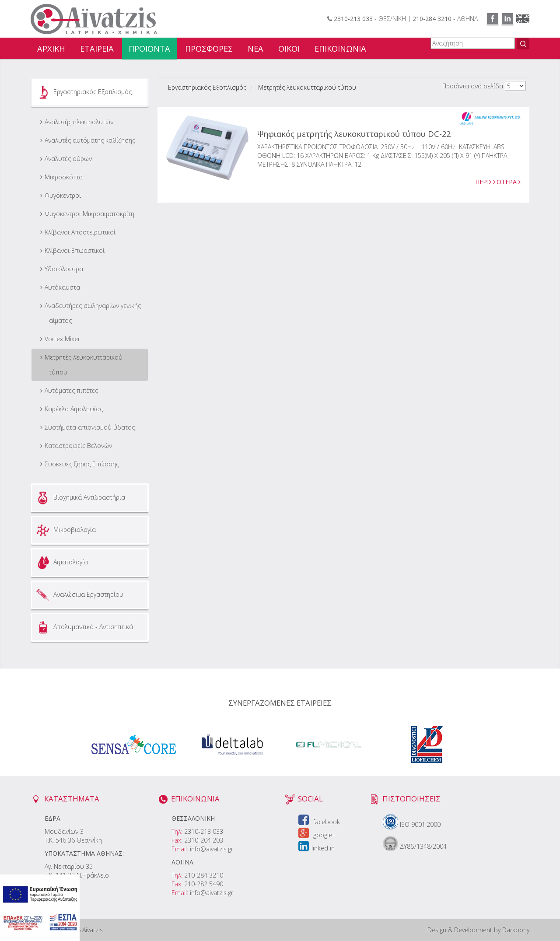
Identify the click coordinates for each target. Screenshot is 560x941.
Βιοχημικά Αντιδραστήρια (80, 498)
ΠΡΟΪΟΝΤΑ (149, 49)
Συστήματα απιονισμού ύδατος (90, 427)
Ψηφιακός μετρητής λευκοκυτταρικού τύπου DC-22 (354, 134)
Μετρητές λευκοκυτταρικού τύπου (84, 365)
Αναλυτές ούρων (68, 159)
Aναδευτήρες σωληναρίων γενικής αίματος (93, 313)
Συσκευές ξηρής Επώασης (82, 464)
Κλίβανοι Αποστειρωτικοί (80, 232)
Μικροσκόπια (64, 177)
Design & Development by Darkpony (478, 930)
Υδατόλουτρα (64, 269)
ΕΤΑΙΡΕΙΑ (97, 49)
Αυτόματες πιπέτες (71, 390)
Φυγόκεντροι (63, 195)
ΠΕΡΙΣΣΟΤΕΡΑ (498, 182)
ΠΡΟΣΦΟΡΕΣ (209, 49)
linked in (317, 848)
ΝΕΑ (255, 49)
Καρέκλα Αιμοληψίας (74, 409)
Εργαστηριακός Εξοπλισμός (83, 92)
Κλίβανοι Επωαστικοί (75, 250)
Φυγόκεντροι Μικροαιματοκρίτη (89, 214)
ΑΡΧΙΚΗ (51, 49)
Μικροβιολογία (65, 530)
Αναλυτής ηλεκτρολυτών (79, 122)
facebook (319, 822)
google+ (317, 835)
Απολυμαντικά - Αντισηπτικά (84, 627)
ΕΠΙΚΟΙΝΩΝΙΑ (340, 49)
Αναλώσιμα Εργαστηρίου (79, 595)
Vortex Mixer (62, 339)
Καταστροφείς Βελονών (78, 446)
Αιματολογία (61, 563)
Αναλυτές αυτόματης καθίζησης (90, 140)
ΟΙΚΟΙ (289, 49)
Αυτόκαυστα (62, 287)
